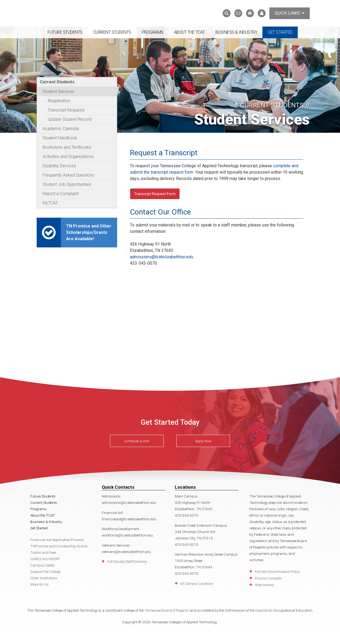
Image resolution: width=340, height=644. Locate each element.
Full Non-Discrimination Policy (277, 572)
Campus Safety (42, 565)
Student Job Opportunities (67, 184)
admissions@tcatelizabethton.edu (161, 257)
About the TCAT (189, 32)
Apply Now (203, 441)
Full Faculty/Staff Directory (127, 561)
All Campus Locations (197, 583)
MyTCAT (50, 203)
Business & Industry (236, 32)
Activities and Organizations (68, 156)
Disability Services (59, 166)
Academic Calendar (61, 129)
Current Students (112, 32)
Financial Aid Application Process (57, 540)
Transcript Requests (66, 110)
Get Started (280, 32)
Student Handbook (60, 138)
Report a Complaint (61, 194)
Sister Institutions (44, 578)
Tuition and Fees (43, 552)
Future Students (65, 32)
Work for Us (39, 584)
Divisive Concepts (268, 578)
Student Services (58, 91)
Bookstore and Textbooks (67, 147)
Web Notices (264, 585)
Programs (153, 32)
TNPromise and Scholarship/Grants (59, 546)
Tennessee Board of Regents (167, 610)
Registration (59, 101)
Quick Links (290, 13)
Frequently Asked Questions (68, 175)
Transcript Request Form (155, 194)
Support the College (45, 572)
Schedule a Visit (137, 441)
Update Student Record (70, 119)
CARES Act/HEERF (45, 559)
